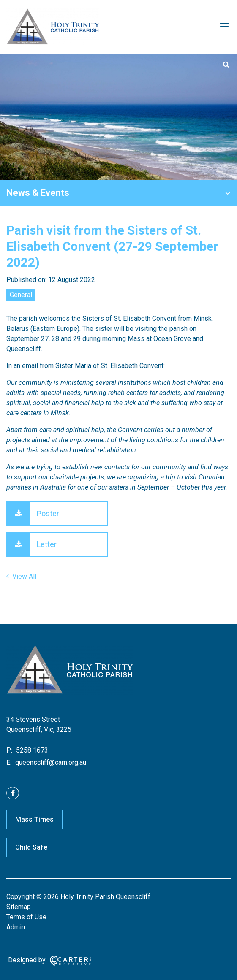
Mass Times (34, 819)
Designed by (27, 960)
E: (9, 762)
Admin (16, 927)
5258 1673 (31, 750)
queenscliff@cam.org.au (50, 762)
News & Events (38, 193)
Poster (48, 513)
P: (9, 750)
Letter (47, 544)
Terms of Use (26, 917)
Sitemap (19, 907)
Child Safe (31, 847)
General (21, 295)
